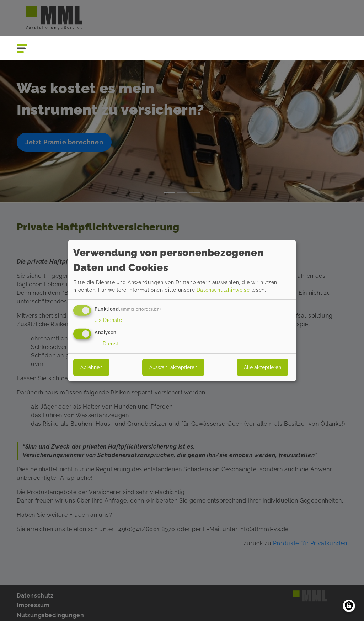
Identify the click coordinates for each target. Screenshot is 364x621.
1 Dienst (107, 343)
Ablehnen (91, 367)
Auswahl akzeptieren (173, 367)
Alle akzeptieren (263, 367)
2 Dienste (108, 320)
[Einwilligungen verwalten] (349, 606)
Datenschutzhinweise (223, 290)
